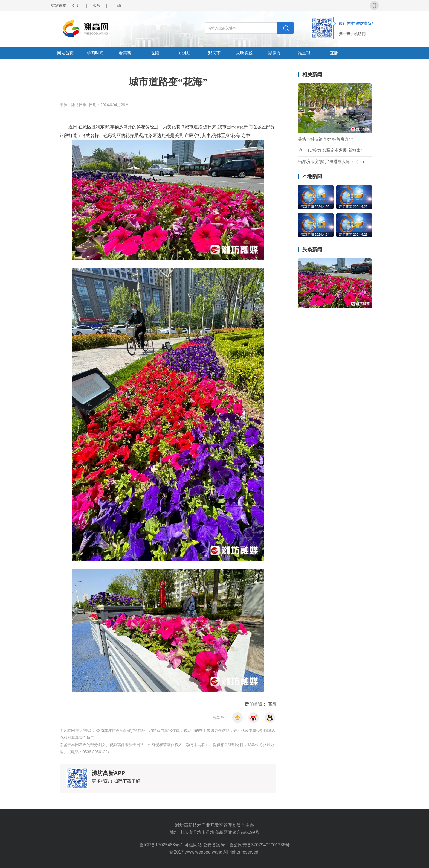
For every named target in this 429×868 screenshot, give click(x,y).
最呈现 (304, 53)
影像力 (274, 53)
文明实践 (244, 53)
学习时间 (95, 53)
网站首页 (59, 5)
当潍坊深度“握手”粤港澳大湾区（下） (332, 162)
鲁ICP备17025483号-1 (162, 845)
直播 (334, 53)
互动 (117, 5)
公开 (76, 5)
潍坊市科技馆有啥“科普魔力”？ (326, 139)
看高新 (125, 53)
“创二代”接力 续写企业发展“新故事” (330, 150)
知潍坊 (185, 53)
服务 (97, 5)
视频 (155, 53)
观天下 (214, 53)
